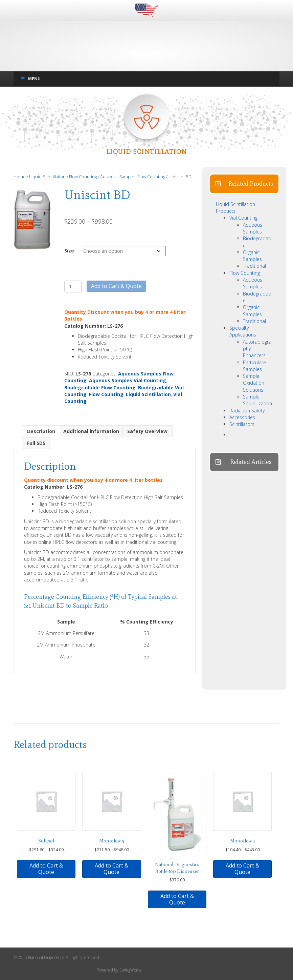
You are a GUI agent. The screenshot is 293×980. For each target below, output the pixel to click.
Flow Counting (83, 177)
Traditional (254, 266)
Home (20, 177)
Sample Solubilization (257, 400)
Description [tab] (41, 431)
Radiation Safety (247, 411)
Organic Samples (252, 256)
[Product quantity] (73, 287)
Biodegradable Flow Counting (100, 387)
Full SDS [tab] (36, 443)
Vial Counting (243, 218)
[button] (244, 184)
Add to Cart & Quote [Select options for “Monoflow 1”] (242, 869)
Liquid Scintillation (47, 177)
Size (69, 251)
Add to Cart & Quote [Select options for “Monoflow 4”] (111, 869)
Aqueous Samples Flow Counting (133, 177)
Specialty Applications (243, 331)
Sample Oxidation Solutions (254, 383)
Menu (30, 79)
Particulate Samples (254, 366)
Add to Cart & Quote (116, 286)
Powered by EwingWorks (119, 970)
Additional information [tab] (91, 431)
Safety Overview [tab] (147, 431)
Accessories (242, 417)
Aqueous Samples (253, 228)
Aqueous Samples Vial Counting (128, 380)
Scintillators (242, 424)
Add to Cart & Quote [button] (46, 869)
